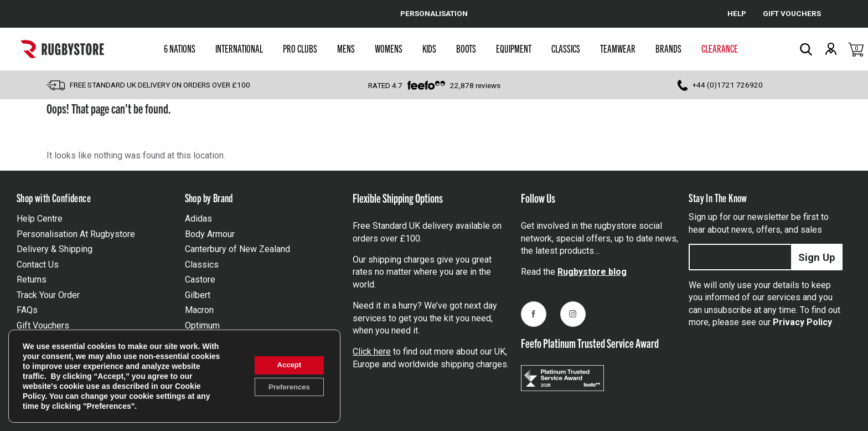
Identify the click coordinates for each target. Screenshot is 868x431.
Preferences (285, 388)
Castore (200, 279)
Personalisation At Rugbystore (76, 234)
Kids (429, 48)
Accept (285, 365)
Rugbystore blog (592, 272)
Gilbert (198, 295)
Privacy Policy (802, 322)
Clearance (720, 48)
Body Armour (210, 234)
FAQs (27, 310)
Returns (32, 279)
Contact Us (38, 265)
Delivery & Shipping (55, 249)
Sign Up (817, 257)
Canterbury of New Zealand (237, 249)
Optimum (202, 325)
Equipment (514, 48)
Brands (668, 48)
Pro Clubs (300, 48)
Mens (346, 48)
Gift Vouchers (43, 325)
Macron (199, 310)
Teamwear (618, 48)
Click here (372, 352)
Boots (466, 48)
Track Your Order (48, 295)
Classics (566, 48)
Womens (389, 48)
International (239, 48)
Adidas (198, 219)
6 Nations (180, 48)
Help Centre (40, 219)
